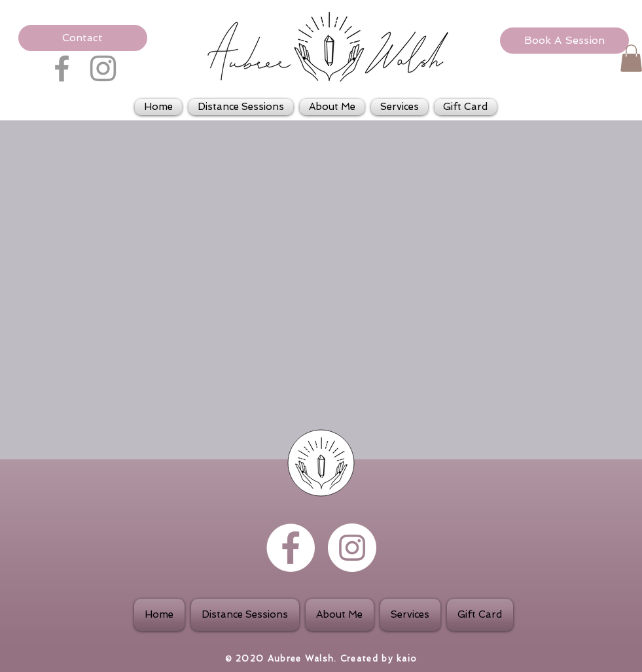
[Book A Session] (564, 41)
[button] (83, 38)
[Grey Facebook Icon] (62, 68)
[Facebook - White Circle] (291, 548)
